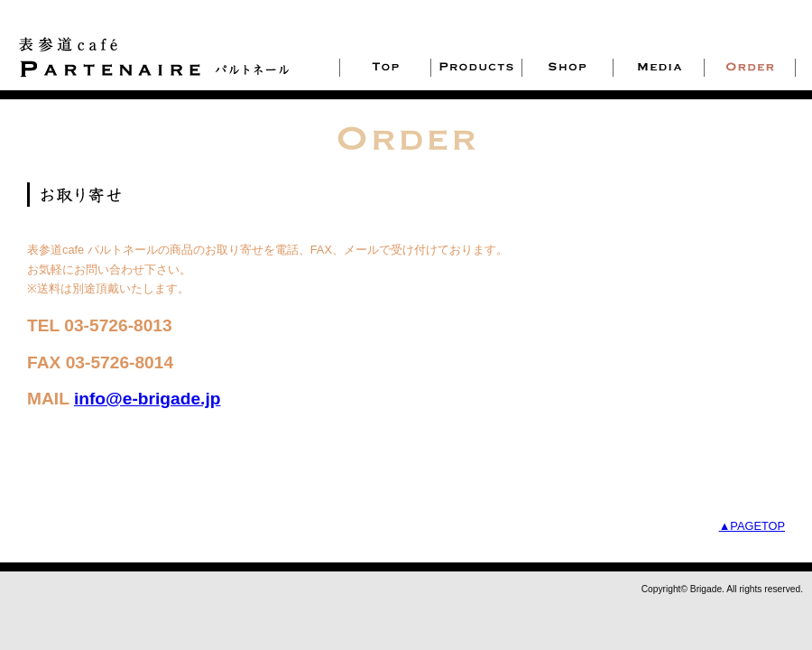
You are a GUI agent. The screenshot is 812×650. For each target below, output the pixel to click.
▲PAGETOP (752, 526)
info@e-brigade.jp (148, 399)
